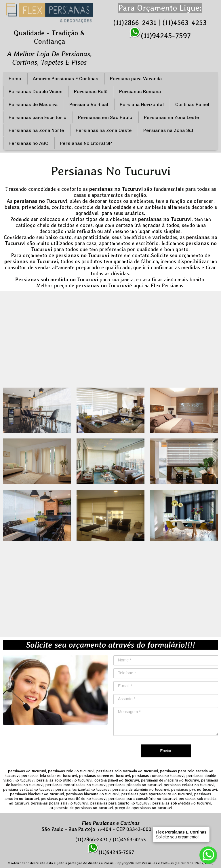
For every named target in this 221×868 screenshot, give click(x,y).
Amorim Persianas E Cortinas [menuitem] (66, 79)
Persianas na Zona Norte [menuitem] (36, 130)
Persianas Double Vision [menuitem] (36, 92)
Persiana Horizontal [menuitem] (142, 104)
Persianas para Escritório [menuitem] (38, 117)
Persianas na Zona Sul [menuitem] (168, 130)
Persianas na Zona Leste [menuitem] (172, 117)
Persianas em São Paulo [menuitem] (105, 117)
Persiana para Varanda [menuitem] (136, 79)
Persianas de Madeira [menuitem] (33, 104)
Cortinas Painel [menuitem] (192, 104)
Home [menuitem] (15, 79)
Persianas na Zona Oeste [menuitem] (104, 130)
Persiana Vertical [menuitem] (89, 104)
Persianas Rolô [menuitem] (91, 92)
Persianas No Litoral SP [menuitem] (86, 143)
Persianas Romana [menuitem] (140, 92)
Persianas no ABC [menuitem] (28, 143)
